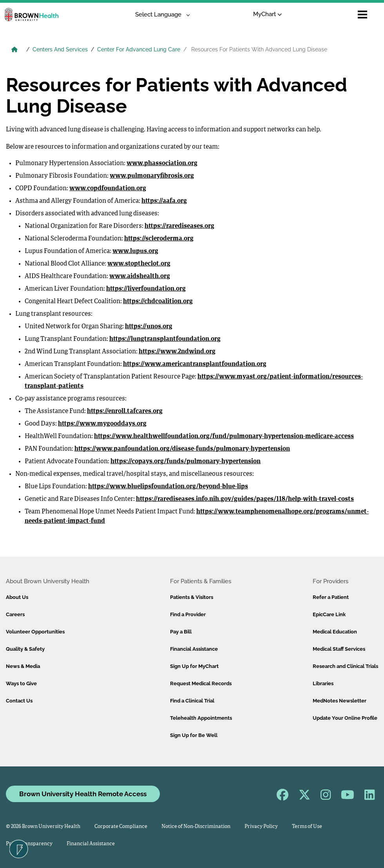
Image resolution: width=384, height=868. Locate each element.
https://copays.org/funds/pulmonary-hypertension (186, 462)
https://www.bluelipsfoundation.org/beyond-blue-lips (168, 487)
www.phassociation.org (162, 164)
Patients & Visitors (192, 597)
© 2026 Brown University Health (43, 827)
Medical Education (335, 632)
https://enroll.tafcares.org (125, 411)
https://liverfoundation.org (146, 289)
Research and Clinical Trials (345, 666)
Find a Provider (188, 614)
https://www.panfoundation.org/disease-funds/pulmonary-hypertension (182, 449)
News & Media (23, 666)
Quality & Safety (25, 649)
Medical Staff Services (339, 649)
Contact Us (19, 701)
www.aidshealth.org (140, 277)
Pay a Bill (181, 632)
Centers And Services (60, 49)
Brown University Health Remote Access (83, 794)
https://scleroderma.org (159, 239)
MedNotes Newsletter (340, 701)
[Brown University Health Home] (14, 50)
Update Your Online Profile (345, 718)
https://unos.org (149, 327)
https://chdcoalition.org (158, 302)
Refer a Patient (331, 597)
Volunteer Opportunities (35, 632)
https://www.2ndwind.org (177, 352)
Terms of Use (307, 827)
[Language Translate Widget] (160, 15)
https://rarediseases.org (179, 226)
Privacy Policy (261, 827)
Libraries (323, 683)
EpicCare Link (329, 614)
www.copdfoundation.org (108, 189)
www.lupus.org (135, 251)
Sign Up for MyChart (194, 666)
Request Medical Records (201, 683)
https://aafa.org (164, 201)
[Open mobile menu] (362, 15)
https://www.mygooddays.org (102, 424)
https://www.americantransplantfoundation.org (195, 364)
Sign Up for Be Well (194, 735)
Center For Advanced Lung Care (139, 49)
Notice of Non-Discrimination (196, 827)
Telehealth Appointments (201, 718)
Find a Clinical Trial (192, 701)
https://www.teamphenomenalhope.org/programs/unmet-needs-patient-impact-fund (197, 517)
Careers (15, 614)
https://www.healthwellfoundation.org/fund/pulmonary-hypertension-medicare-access (224, 437)
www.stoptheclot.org (139, 264)
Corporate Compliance (121, 827)
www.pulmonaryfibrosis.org (152, 176)
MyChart (267, 14)
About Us (17, 597)
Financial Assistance (194, 649)
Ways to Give (21, 683)
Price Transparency (29, 844)
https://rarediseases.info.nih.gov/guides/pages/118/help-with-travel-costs (245, 499)
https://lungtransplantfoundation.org (165, 339)
